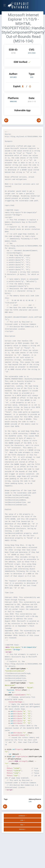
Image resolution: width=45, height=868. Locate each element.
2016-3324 (32, 53)
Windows (13, 101)
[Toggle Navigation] (5, 5)
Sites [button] (22, 825)
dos (32, 77)
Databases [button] (22, 816)
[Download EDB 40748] (23, 86)
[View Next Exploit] (39, 120)
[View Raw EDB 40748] (30, 86)
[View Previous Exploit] (6, 120)
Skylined (13, 77)
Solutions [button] (22, 829)
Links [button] (22, 820)
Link (30, 802)
